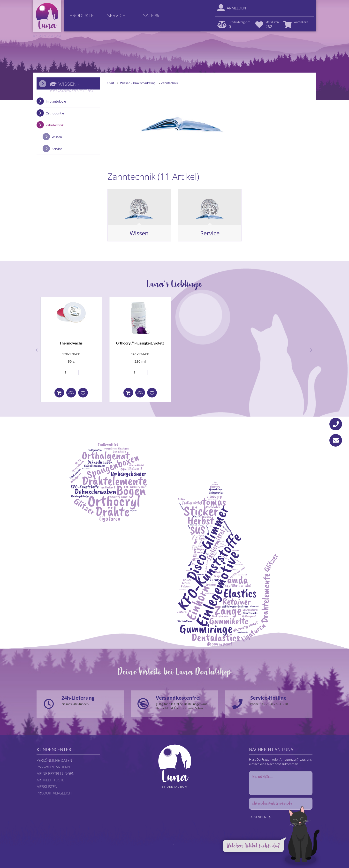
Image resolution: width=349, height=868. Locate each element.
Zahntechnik (170, 83)
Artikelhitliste (50, 780)
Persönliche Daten (54, 760)
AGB (196, 849)
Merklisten (47, 786)
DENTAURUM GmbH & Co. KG (188, 853)
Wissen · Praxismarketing (138, 83)
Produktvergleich (54, 793)
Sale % (151, 15)
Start (111, 83)
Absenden (258, 817)
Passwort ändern (53, 767)
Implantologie (56, 101)
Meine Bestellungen (56, 773)
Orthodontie (55, 113)
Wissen (139, 233)
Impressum (209, 849)
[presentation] (37, 349)
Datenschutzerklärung (176, 849)
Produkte (82, 15)
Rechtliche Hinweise (146, 849)
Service (116, 15)
